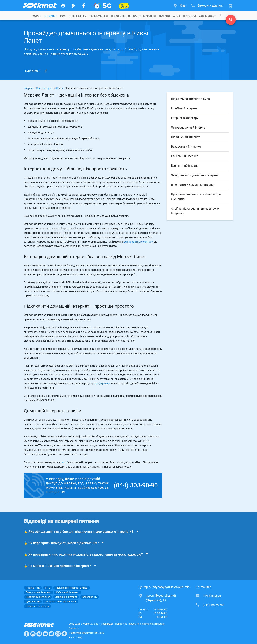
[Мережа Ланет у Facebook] (84, 6)
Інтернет (29, 88)
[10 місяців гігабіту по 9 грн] (124, 6)
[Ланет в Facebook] (27, 634)
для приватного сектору (138, 242)
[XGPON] (102, 6)
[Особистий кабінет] (63, 6)
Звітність (74, 628)
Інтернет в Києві (53, 88)
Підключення (121, 16)
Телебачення (99, 16)
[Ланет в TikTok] (64, 634)
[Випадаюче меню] (221, 16)
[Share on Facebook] (46, 71)
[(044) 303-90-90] (231, 20)
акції (65, 462)
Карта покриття (144, 16)
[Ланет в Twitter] (51, 634)
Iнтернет (51, 16)
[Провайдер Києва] (40, 6)
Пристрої (190, 16)
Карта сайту (75, 637)
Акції (176, 16)
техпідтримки (102, 383)
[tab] (37, 16)
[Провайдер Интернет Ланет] (43, 625)
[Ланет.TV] (73, 6)
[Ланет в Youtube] (45, 634)
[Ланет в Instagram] (33, 634)
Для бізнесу (208, 16)
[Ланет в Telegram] (39, 634)
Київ (39, 88)
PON (63, 16)
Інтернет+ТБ (77, 16)
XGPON (37, 16)
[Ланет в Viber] (58, 634)
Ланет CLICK (97, 633)
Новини (164, 16)
